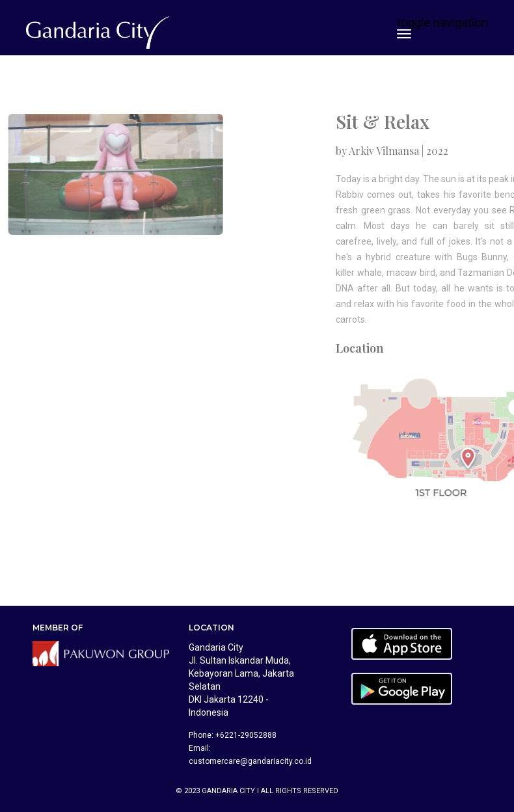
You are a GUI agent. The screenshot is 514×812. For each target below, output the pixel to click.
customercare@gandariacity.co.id (250, 761)
